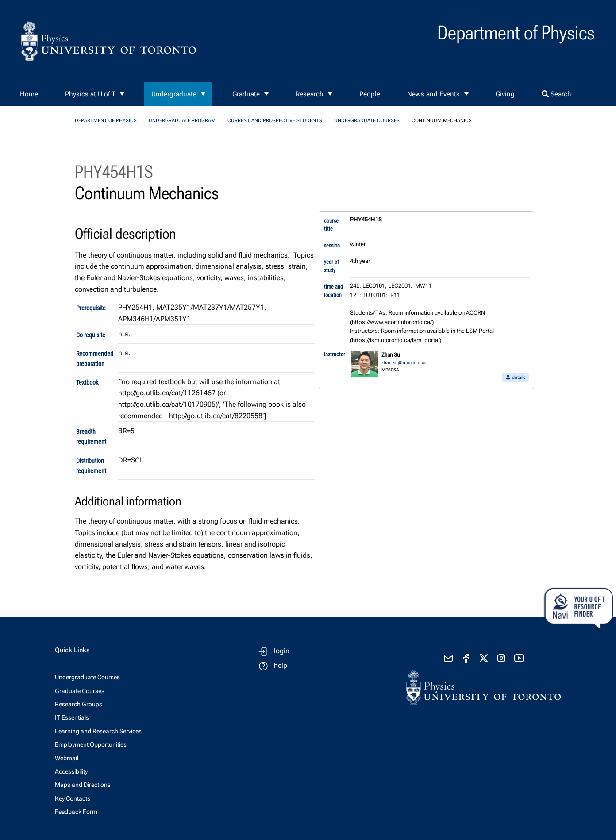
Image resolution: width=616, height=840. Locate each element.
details (515, 377)
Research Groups (79, 704)
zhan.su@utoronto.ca (404, 363)
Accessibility (71, 771)
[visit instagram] (501, 658)
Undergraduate (174, 94)
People (370, 94)
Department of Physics (106, 121)
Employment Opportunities (91, 744)
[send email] (448, 658)
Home (29, 94)
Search (556, 94)
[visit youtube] (519, 658)
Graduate (246, 94)
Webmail (67, 758)
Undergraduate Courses (367, 121)
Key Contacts (73, 798)
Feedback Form (76, 812)
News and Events (433, 94)
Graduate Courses (80, 691)
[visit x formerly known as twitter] (484, 658)
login (282, 651)
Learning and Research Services (98, 731)
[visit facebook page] (466, 658)
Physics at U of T (90, 94)
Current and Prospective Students (275, 121)
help (281, 665)
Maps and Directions (83, 785)
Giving (505, 94)
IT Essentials (72, 717)
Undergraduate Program (182, 121)
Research (310, 94)
